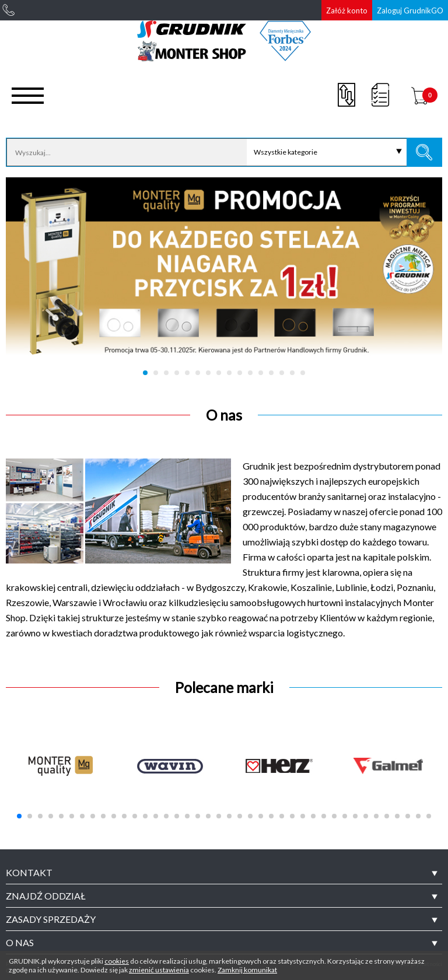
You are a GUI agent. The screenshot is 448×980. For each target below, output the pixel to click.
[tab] (224, 873)
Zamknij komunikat (247, 970)
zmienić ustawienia (159, 970)
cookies (117, 961)
